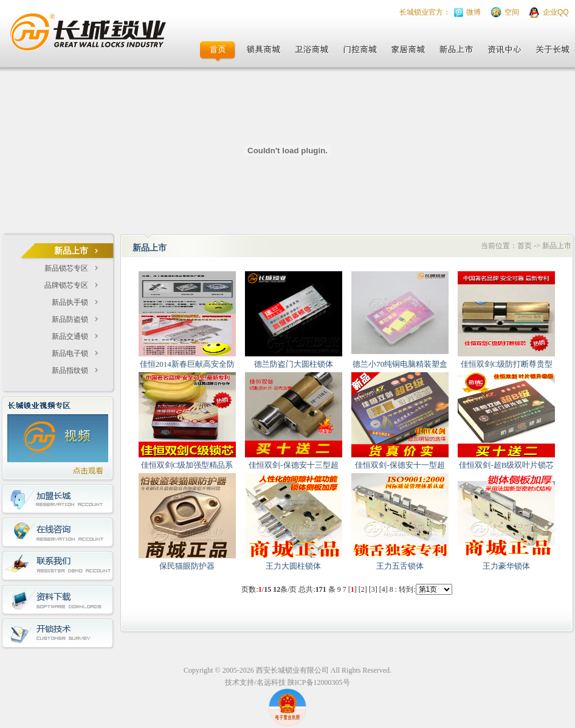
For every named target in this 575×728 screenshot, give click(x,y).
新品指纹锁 (70, 370)
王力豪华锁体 (506, 566)
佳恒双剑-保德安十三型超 (293, 465)
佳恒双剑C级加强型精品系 (187, 465)
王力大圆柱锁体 (293, 566)
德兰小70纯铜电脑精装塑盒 (400, 364)
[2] (363, 589)
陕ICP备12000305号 (319, 682)
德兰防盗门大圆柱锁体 (294, 364)
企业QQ (556, 12)
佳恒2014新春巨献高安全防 (187, 364)
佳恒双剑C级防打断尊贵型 (507, 364)
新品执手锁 (70, 302)
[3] (373, 589)
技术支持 (239, 682)
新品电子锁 (70, 353)
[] (353, 589)
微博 (473, 12)
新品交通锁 (70, 336)
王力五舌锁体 (400, 566)
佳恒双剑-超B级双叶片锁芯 (506, 465)
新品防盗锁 (70, 319)
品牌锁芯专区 (66, 285)
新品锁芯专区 (66, 268)
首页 (525, 246)
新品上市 (557, 246)
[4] (384, 589)
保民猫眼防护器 (187, 566)
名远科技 (271, 682)
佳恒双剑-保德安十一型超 (400, 465)
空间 (512, 12)
